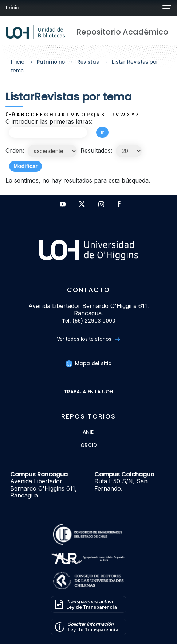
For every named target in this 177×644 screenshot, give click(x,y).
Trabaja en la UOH (88, 392)
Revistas (88, 62)
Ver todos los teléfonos (88, 339)
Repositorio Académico (122, 32)
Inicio (13, 8)
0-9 (10, 115)
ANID (89, 433)
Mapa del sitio (88, 363)
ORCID (89, 446)
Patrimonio (51, 62)
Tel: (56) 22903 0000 (89, 321)
